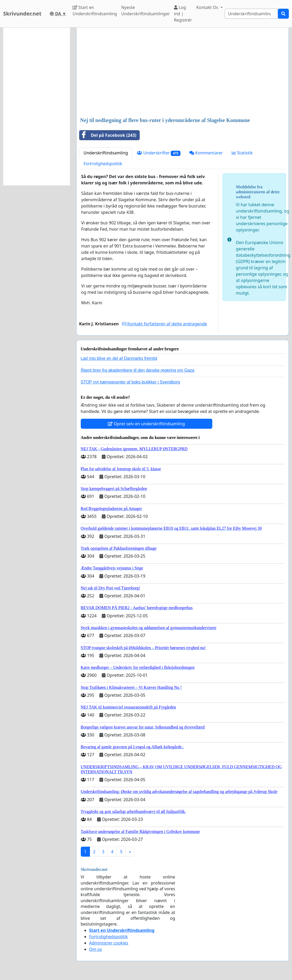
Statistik (242, 153)
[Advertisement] (183, 73)
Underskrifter (158, 153)
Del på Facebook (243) (108, 135)
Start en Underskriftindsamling (95, 11)
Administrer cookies (109, 943)
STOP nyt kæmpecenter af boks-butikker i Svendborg (130, 382)
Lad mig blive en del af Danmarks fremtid (119, 358)
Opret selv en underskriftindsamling (146, 424)
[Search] (251, 14)
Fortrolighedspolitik (103, 164)
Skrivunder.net (22, 14)
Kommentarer (206, 153)
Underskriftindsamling (106, 153)
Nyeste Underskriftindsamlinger (145, 11)
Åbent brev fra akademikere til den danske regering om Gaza (138, 370)
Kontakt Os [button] (208, 7)
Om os (96, 949)
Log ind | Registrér (183, 14)
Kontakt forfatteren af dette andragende (165, 324)
